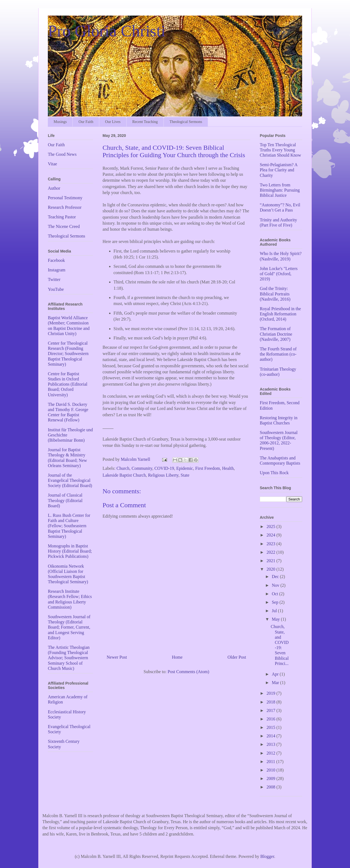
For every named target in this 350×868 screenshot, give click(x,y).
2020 (272, 569)
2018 (272, 702)
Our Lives (113, 122)
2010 (272, 770)
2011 (271, 762)
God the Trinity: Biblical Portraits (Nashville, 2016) (275, 294)
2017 (272, 710)
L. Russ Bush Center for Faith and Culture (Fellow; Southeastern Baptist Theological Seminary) (69, 526)
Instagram (57, 270)
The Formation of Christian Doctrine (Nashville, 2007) (276, 334)
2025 (272, 527)
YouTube (56, 289)
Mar (276, 683)
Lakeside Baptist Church (124, 475)
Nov (276, 585)
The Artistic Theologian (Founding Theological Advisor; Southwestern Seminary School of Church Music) (69, 658)
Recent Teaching (145, 122)
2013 (272, 744)
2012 (272, 753)
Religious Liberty (163, 475)
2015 (272, 727)
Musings (60, 122)
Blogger (267, 856)
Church (123, 468)
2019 (272, 693)
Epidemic (185, 468)
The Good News (62, 154)
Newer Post (117, 657)
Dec (276, 577)
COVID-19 (164, 468)
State (185, 475)
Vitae (52, 164)
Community (142, 468)
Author (54, 188)
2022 (272, 552)
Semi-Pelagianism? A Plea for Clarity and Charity (278, 170)
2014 (272, 736)
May (276, 619)
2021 (272, 561)
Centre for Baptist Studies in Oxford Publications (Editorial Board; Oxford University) (68, 384)
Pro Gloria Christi (107, 31)
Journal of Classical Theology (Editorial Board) (65, 500)
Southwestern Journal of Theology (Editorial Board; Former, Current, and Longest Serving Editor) (69, 627)
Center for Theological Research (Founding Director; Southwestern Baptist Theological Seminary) (68, 354)
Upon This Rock (274, 473)
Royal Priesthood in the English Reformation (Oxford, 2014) (280, 314)
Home (177, 657)
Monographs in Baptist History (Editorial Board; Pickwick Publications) (70, 551)
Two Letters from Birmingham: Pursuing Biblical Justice (280, 190)
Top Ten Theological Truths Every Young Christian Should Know (280, 150)
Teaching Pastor (62, 217)
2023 (272, 544)
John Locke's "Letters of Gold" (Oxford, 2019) (279, 274)
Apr (276, 674)
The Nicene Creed (64, 226)
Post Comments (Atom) (188, 672)
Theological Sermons (186, 122)
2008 (272, 787)
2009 (272, 778)
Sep (276, 602)
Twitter (54, 279)
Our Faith (86, 122)
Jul (275, 611)
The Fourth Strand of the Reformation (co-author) (278, 354)
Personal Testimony (65, 198)
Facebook (56, 260)
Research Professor (65, 207)
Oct (275, 594)
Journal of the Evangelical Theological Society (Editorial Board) (70, 480)
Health (228, 468)
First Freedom (208, 468)
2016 (272, 719)
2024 (272, 535)
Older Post (237, 657)
